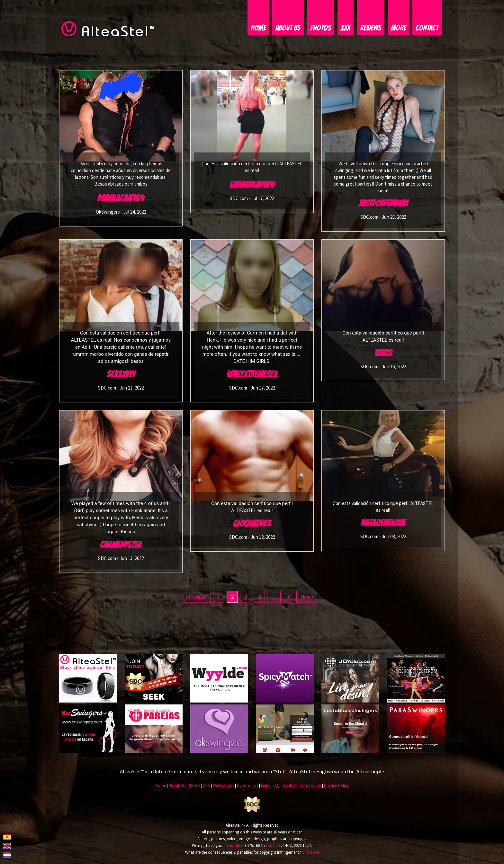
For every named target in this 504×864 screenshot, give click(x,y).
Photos (321, 28)
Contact (427, 28)
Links (265, 786)
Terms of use (310, 786)
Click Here (310, 853)
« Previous (196, 597)
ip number (234, 846)
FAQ (276, 786)
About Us (288, 28)
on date (274, 846)
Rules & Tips (248, 786)
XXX (346, 28)
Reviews (371, 28)
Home (258, 28)
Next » (307, 597)
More (398, 28)
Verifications (223, 786)
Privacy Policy (336, 786)
